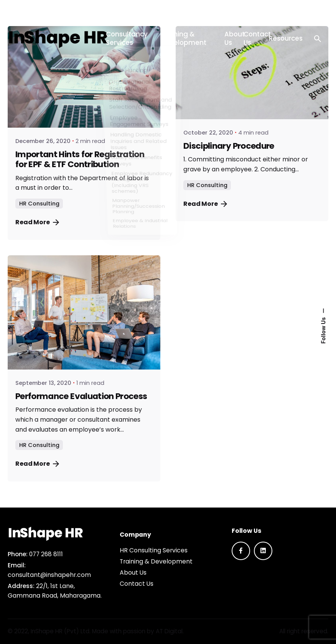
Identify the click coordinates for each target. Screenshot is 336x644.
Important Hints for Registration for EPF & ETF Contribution (80, 159)
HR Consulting (39, 204)
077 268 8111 (46, 554)
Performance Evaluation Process (81, 396)
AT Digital (169, 631)
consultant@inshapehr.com (49, 575)
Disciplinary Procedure (229, 146)
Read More (37, 222)
